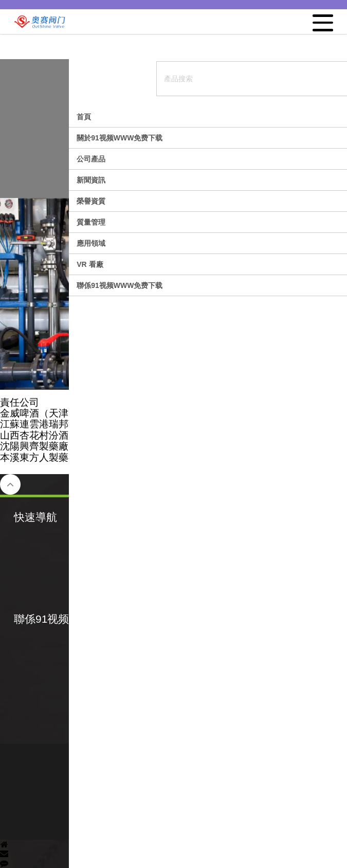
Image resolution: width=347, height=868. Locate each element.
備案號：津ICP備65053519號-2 (174, 776)
